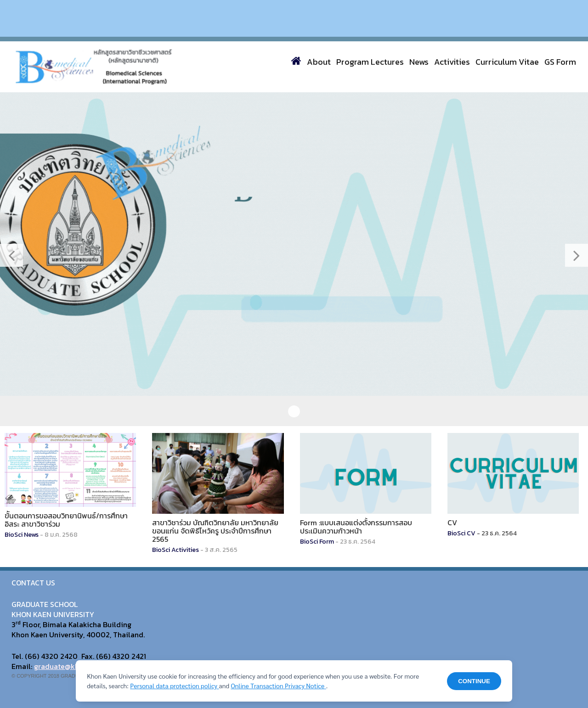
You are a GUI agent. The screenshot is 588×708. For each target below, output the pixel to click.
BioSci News (22, 535)
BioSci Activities (175, 550)
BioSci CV (461, 533)
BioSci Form (317, 542)
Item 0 (294, 411)
